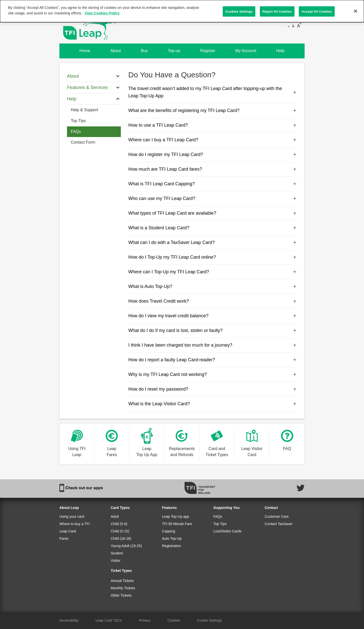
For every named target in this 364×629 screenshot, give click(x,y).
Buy (144, 51)
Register (208, 51)
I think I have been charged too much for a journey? (213, 345)
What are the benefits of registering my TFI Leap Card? (213, 110)
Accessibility (69, 620)
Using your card (72, 516)
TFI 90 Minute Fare (177, 524)
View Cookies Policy (102, 13)
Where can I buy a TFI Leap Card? (213, 140)
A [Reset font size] (293, 26)
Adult (115, 516)
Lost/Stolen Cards (227, 531)
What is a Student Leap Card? (213, 228)
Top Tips (78, 121)
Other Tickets (121, 595)
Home (85, 51)
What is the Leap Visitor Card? (213, 404)
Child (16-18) (121, 538)
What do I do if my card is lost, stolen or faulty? (213, 330)
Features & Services (94, 87)
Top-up (174, 51)
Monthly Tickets (123, 588)
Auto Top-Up (172, 538)
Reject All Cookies (277, 11)
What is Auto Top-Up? (213, 286)
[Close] (356, 11)
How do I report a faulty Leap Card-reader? (213, 360)
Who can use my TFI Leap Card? (213, 198)
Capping (169, 531)
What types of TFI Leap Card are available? (213, 213)
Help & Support (85, 110)
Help (280, 51)
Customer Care (277, 516)
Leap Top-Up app (176, 516)
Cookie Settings (210, 620)
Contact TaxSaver (279, 524)
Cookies (174, 620)
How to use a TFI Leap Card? (213, 125)
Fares (64, 538)
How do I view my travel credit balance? (213, 316)
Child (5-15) (120, 531)
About (116, 51)
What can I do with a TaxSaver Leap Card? (213, 242)
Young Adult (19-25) (126, 546)
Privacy (145, 620)
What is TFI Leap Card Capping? (213, 184)
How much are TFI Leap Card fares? (213, 169)
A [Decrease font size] (289, 26)
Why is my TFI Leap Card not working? (213, 374)
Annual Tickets (122, 581)
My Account (246, 51)
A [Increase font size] (299, 26)
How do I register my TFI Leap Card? (213, 154)
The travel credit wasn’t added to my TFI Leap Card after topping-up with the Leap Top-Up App (213, 92)
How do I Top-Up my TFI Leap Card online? (213, 257)
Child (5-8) (119, 524)
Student (117, 553)
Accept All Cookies (317, 11)
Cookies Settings (239, 11)
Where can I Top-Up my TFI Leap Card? (213, 272)
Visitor (116, 560)
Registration (172, 546)
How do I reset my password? (213, 389)
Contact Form (83, 142)
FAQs (76, 132)
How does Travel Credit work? (213, 301)
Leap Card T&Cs (109, 620)
